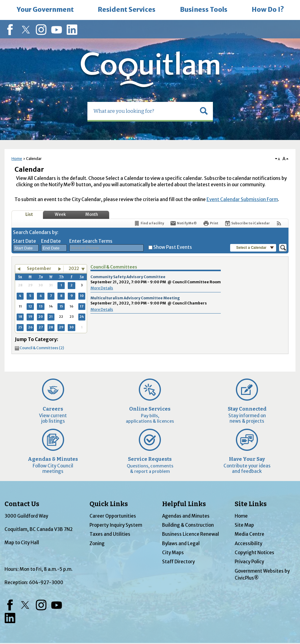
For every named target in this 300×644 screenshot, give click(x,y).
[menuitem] (45, 10)
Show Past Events (173, 247)
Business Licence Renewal (191, 534)
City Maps (173, 553)
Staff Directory (178, 562)
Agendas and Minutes (186, 516)
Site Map (244, 525)
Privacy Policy (249, 562)
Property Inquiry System (116, 525)
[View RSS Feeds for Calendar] (279, 223)
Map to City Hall (22, 543)
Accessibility (248, 543)
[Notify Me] (183, 223)
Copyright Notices (254, 553)
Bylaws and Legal (181, 543)
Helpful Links (184, 504)
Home (17, 159)
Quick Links (109, 504)
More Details (102, 288)
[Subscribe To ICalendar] (247, 223)
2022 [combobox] (74, 269)
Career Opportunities (113, 516)
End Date (51, 241)
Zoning (97, 543)
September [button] (39, 269)
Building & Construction (188, 525)
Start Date (24, 241)
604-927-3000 (46, 582)
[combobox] (26, 248)
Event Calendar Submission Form (242, 199)
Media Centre (249, 534)
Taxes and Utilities (110, 534)
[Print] (211, 223)
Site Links (251, 504)
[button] (204, 111)
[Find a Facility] (149, 223)
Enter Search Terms (91, 241)
